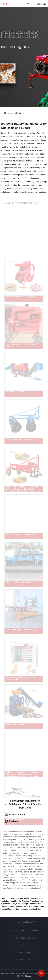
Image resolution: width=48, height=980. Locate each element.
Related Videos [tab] (15, 815)
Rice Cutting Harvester (26, 904)
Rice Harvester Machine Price (28, 909)
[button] (28, 4)
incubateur (5, 901)
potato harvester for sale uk (21, 906)
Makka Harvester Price (33, 898)
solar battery (20, 113)
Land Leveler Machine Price (22, 901)
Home (7, 113)
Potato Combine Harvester (12, 898)
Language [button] (41, 4)
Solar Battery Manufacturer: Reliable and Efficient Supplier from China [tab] (23, 804)
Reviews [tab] (12, 821)
